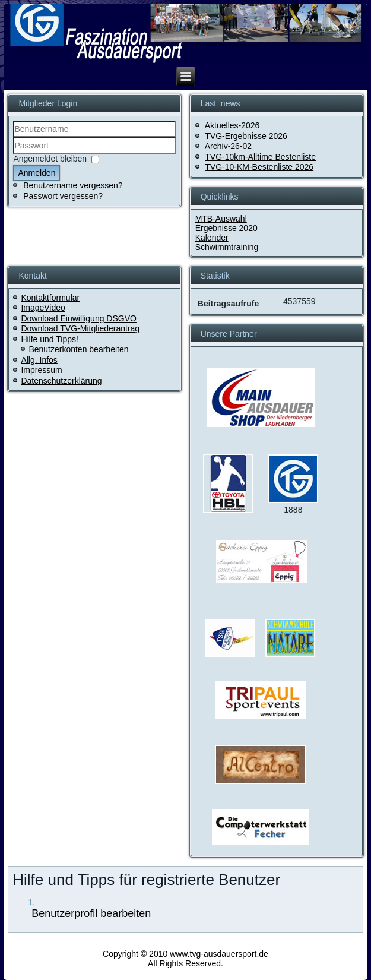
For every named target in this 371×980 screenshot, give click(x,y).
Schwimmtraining (227, 247)
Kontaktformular (50, 298)
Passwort (13, 154)
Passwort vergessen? (63, 196)
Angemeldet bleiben (50, 159)
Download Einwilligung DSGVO (79, 318)
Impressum (41, 370)
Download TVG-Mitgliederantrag (80, 328)
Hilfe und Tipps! (50, 339)
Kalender (212, 238)
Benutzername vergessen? (73, 185)
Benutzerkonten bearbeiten (78, 349)
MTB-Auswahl (221, 219)
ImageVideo (43, 308)
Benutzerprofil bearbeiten (90, 913)
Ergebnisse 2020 (226, 228)
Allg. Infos (39, 360)
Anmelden (37, 173)
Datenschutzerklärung (61, 381)
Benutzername (13, 137)
